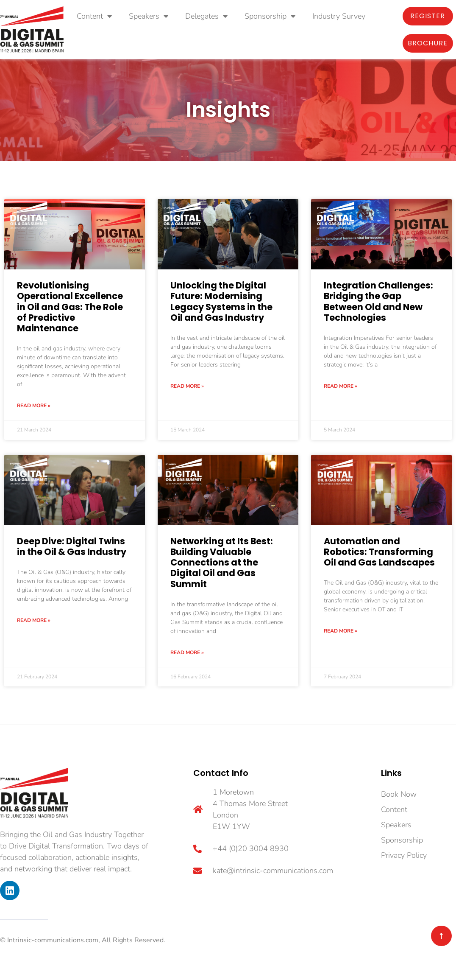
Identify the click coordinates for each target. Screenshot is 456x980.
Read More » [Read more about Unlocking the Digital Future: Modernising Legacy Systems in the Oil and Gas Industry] (187, 386)
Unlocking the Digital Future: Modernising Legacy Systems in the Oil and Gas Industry (221, 301)
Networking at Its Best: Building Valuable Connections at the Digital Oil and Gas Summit (222, 563)
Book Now (399, 794)
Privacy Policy (404, 855)
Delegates (206, 16)
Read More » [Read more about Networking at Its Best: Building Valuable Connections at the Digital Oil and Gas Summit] (187, 652)
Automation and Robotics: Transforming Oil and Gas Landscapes (379, 552)
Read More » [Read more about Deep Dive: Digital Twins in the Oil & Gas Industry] (34, 620)
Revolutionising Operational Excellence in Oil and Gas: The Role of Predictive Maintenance (70, 307)
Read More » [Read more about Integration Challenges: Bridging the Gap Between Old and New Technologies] (341, 386)
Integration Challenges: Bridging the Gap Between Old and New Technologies (378, 301)
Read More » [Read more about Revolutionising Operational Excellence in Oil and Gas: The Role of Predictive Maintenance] (34, 406)
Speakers (149, 16)
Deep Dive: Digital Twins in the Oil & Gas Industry (72, 546)
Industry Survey (339, 16)
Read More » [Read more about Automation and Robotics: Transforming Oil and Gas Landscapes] (341, 631)
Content (94, 16)
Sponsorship (270, 16)
